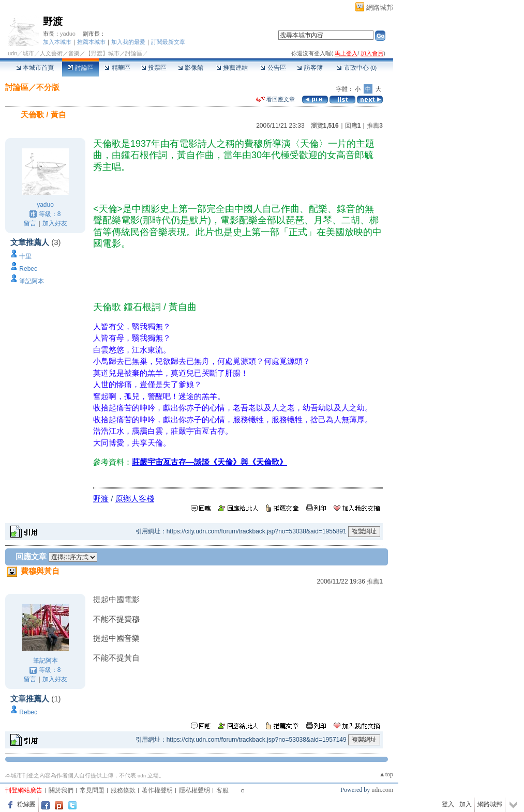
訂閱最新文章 (168, 42)
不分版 (48, 87)
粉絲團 (26, 804)
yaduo (68, 34)
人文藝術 (51, 53)
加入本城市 (57, 42)
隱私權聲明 (194, 790)
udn (12, 53)
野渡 (53, 21)
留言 (30, 223)
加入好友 (55, 223)
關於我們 (61, 790)
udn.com (382, 790)
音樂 (74, 53)
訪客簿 (310, 68)
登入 (448, 804)
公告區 (273, 68)
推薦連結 (232, 68)
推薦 (375, 126)
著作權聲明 (157, 790)
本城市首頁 (35, 68)
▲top (386, 774)
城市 (28, 53)
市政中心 (357, 68)
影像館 (191, 68)
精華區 (117, 68)
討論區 (80, 68)
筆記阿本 (32, 281)
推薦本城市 (91, 42)
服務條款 (123, 790)
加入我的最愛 (128, 42)
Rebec (28, 269)
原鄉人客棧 (135, 499)
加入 (466, 804)
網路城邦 (380, 7)
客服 (222, 790)
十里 (25, 256)
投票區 (154, 68)
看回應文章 (275, 99)
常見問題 (92, 790)
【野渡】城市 (102, 53)
